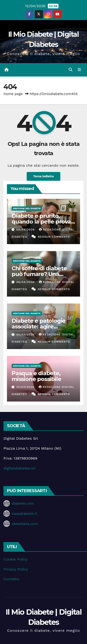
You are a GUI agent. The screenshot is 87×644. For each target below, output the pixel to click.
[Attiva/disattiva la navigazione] (79, 70)
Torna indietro (43, 176)
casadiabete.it (24, 514)
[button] (71, 70)
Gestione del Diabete (27, 208)
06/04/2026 (26, 282)
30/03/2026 (26, 334)
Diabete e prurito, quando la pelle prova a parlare (43, 222)
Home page (13, 94)
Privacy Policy (16, 569)
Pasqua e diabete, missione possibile (36, 376)
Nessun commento (54, 237)
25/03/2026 (26, 387)
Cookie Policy (15, 559)
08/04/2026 (26, 230)
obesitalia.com (25, 524)
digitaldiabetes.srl (20, 468)
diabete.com (23, 503)
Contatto (11, 579)
